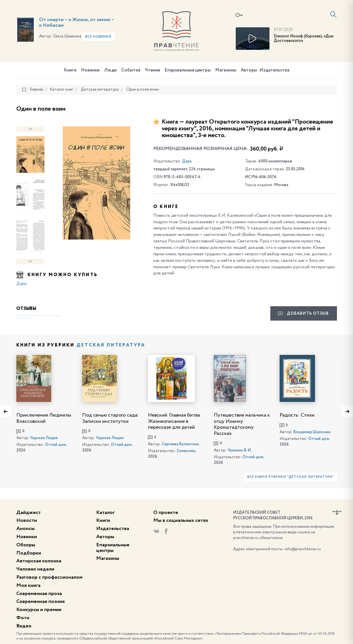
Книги (70, 70)
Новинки (90, 70)
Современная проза (39, 594)
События (131, 70)
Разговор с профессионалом (49, 577)
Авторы (249, 70)
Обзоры (26, 545)
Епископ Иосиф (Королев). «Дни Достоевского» (303, 39)
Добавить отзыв (304, 314)
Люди (110, 70)
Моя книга (28, 585)
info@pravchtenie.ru (303, 549)
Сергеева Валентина (180, 444)
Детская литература (111, 345)
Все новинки (98, 37)
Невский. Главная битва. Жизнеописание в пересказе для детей (174, 421)
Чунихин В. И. (240, 450)
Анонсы (25, 529)
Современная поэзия (41, 601)
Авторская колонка (39, 561)
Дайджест (29, 513)
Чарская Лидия (44, 438)
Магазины (226, 70)
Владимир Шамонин (312, 432)
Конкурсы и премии (39, 610)
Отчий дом (55, 445)
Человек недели (35, 569)
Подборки (29, 553)
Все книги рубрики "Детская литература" (291, 477)
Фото (23, 618)
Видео (24, 626)
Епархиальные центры (188, 70)
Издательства (274, 70)
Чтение (152, 70)
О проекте (166, 513)
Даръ (22, 284)
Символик (186, 451)
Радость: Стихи (297, 415)
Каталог (105, 513)
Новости (27, 520)
